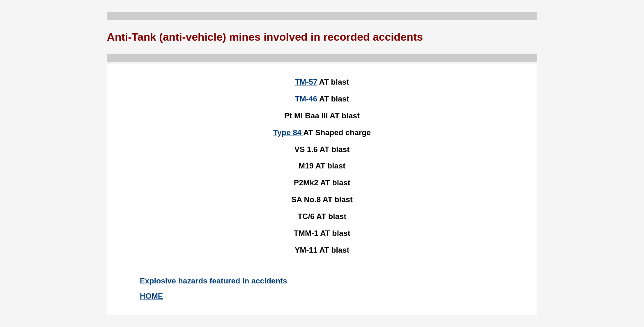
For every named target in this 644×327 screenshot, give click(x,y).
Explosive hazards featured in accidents (213, 281)
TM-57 (306, 82)
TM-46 (306, 99)
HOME (151, 296)
